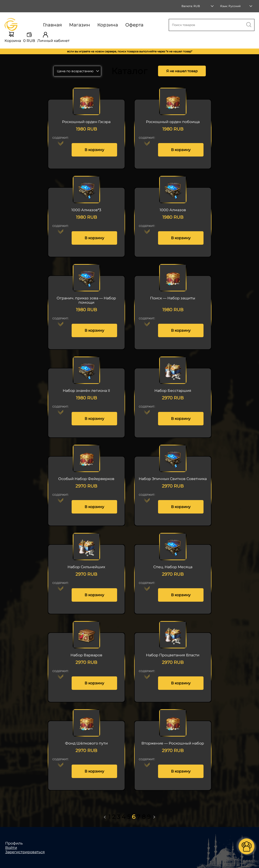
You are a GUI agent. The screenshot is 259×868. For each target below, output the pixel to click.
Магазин (80, 25)
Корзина (108, 25)
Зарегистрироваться (25, 852)
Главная (52, 25)
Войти (11, 848)
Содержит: (60, 138)
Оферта (134, 25)
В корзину (94, 150)
